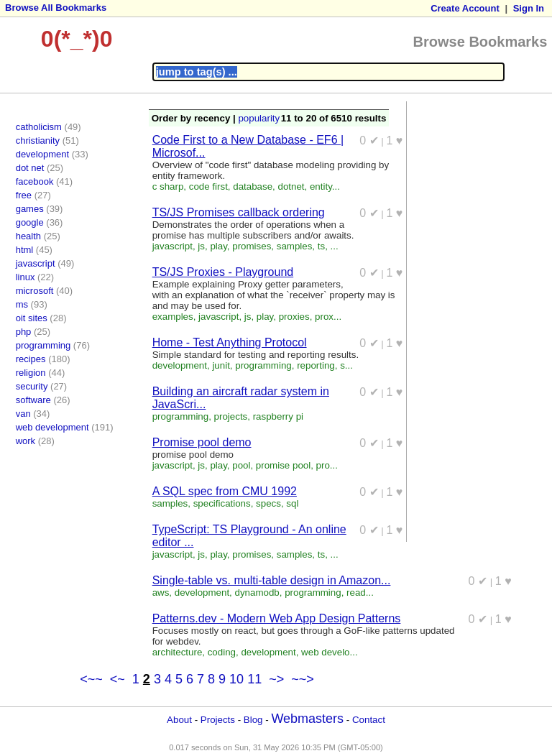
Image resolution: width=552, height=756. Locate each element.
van (23, 414)
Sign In (529, 8)
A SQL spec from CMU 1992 (225, 491)
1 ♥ (395, 140)
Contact (369, 720)
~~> (303, 679)
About (179, 720)
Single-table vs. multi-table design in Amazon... (272, 580)
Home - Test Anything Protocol (230, 342)
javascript (36, 263)
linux (26, 277)
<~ (118, 679)
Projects (218, 720)
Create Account (465, 8)
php (24, 332)
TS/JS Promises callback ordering (239, 212)
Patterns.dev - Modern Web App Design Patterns (277, 618)
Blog (253, 720)
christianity (38, 140)
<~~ (91, 679)
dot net (30, 168)
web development (52, 427)
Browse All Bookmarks (56, 8)
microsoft (35, 291)
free (24, 195)
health (28, 236)
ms (22, 304)
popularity (259, 118)
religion (31, 373)
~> (276, 679)
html (25, 250)
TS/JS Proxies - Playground (223, 272)
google (30, 222)
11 (254, 679)
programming (43, 345)
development (42, 154)
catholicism (39, 127)
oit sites (32, 318)
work (26, 441)
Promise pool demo (202, 442)
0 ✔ (369, 140)
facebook (35, 181)
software (33, 400)
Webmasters (307, 719)
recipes (31, 359)
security (32, 386)
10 (236, 679)
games (30, 209)
